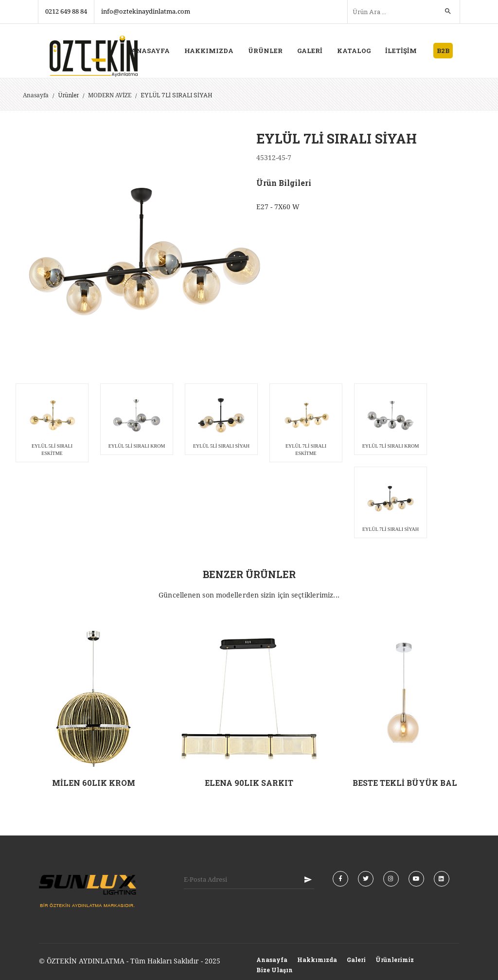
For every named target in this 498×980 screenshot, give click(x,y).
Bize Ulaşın (275, 970)
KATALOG (354, 51)
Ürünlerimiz (395, 960)
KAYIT (308, 880)
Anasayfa (36, 95)
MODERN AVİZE (110, 95)
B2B (443, 51)
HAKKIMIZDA (209, 51)
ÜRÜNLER (265, 51)
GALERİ (310, 51)
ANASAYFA (150, 51)
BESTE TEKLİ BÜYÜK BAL (405, 783)
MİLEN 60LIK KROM (94, 783)
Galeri (356, 960)
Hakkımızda (317, 960)
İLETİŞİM (401, 51)
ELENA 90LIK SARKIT (249, 783)
